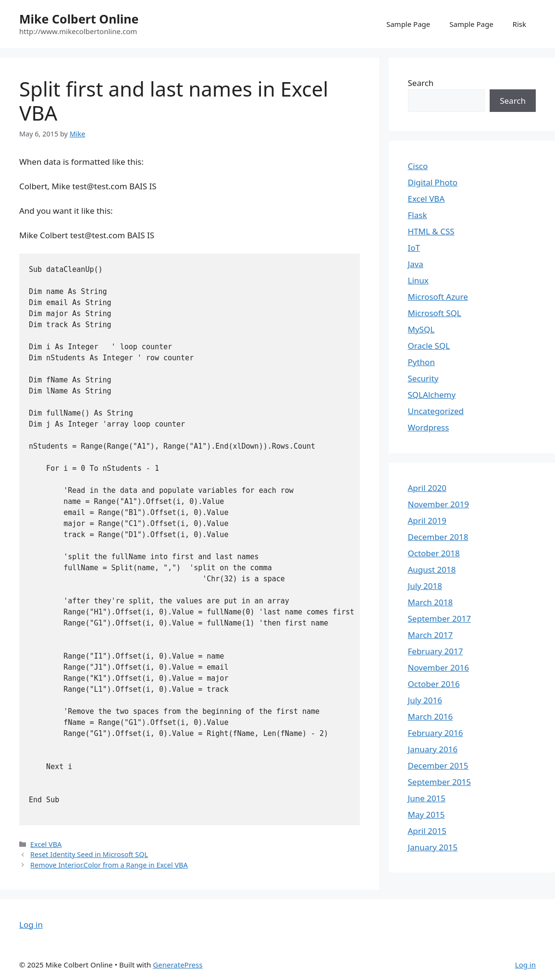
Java (416, 264)
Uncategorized (436, 411)
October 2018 (434, 553)
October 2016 (434, 684)
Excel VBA (46, 844)
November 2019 (438, 504)
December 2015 (438, 766)
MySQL (421, 329)
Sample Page (408, 24)
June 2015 (427, 798)
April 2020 (427, 488)
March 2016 (431, 717)
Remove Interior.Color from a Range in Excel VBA (109, 865)
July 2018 (425, 586)
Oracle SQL (429, 346)
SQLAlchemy (432, 395)
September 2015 (439, 782)
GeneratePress (178, 965)
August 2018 (432, 570)
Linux (418, 280)
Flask (418, 215)
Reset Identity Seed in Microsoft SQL (89, 854)
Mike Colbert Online (79, 19)
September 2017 (439, 619)
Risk (519, 24)
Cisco (418, 166)
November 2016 (438, 668)
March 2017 (431, 635)
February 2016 (436, 733)
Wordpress (429, 427)
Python (421, 362)
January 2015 (433, 847)
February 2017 (436, 651)
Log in (31, 925)
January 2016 (433, 749)
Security (423, 378)
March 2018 (431, 602)
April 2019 (427, 521)
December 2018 (438, 537)
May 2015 (426, 815)
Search (421, 83)
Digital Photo (433, 182)
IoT (414, 248)
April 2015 (427, 831)
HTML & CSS (431, 231)
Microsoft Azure (438, 297)
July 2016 (425, 700)
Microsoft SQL (435, 313)
